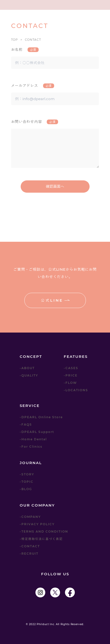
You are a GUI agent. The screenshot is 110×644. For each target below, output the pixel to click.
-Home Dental (33, 439)
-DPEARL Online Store (41, 417)
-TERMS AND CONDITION (44, 531)
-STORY (27, 474)
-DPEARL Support (37, 432)
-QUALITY (29, 375)
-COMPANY (30, 517)
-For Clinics (31, 447)
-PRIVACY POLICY (37, 524)
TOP (15, 40)
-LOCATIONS (76, 390)
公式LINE (55, 300)
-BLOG (26, 489)
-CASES (71, 368)
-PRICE (71, 375)
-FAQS (26, 424)
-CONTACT (30, 546)
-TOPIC (27, 482)
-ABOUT (27, 368)
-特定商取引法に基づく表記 (41, 539)
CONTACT (33, 40)
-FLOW (70, 383)
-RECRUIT (29, 554)
